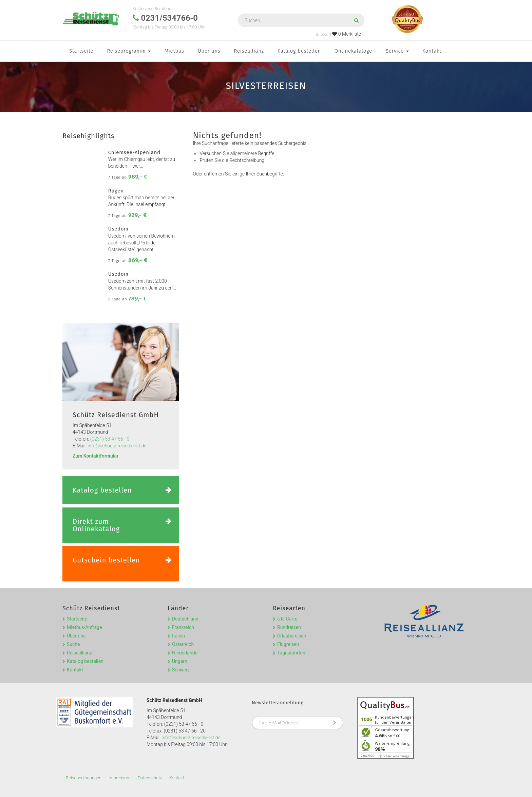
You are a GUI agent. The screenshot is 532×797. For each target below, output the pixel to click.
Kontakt (432, 51)
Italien (178, 636)
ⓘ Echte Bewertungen (395, 756)
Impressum (120, 778)
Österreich (183, 644)
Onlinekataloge (353, 51)
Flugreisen (288, 644)
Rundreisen (289, 627)
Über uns (209, 51)
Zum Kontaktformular (96, 456)
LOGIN (324, 34)
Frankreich (183, 627)
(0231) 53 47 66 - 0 (110, 439)
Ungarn (180, 661)
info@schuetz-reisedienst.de (117, 446)
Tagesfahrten (291, 653)
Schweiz (181, 670)
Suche (73, 644)
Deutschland (185, 619)
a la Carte (287, 619)
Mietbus (174, 51)
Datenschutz (150, 778)
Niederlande (185, 653)
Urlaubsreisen (292, 636)
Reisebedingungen (84, 778)
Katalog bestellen (299, 51)
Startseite (81, 51)
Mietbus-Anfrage (84, 627)
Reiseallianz (249, 51)
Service (397, 51)
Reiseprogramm (129, 51)
